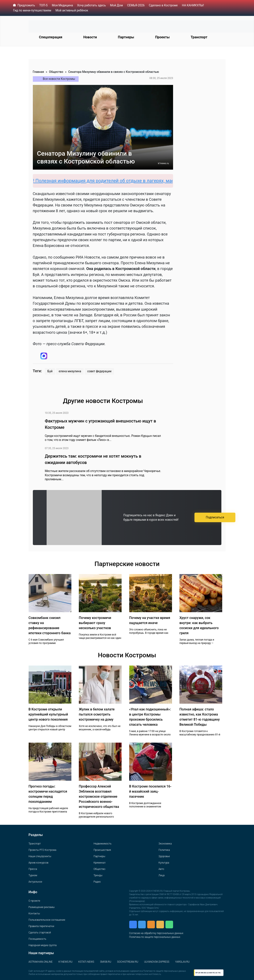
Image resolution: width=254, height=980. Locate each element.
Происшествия (102, 850)
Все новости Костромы (59, 79)
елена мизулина (70, 371)
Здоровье (164, 856)
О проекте (34, 901)
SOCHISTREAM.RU (128, 962)
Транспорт (199, 37)
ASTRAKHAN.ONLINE (41, 962)
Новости (90, 37)
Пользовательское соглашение (47, 920)
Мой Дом (117, 5)
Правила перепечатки (41, 926)
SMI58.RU (105, 962)
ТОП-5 (43, 5)
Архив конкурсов (39, 863)
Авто (161, 869)
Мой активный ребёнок (72, 10)
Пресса (33, 869)
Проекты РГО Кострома (42, 850)
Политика (164, 850)
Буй (50, 371)
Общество (56, 72)
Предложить (26, 5)
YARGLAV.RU (182, 962)
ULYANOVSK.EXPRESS (157, 962)
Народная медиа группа (43, 945)
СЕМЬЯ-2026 (136, 5)
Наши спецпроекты (40, 856)
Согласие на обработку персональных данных (156, 933)
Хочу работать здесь (91, 5)
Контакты (34, 914)
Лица (161, 875)
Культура (164, 863)
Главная (38, 72)
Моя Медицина (62, 5)
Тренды (98, 875)
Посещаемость (37, 939)
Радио (97, 882)
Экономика (165, 844)
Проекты (162, 37)
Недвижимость (102, 844)
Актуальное (35, 882)
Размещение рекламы (42, 907)
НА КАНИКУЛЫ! (193, 5)
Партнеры (126, 37)
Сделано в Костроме (163, 5)
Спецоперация (51, 37)
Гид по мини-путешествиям (32, 10)
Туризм (33, 875)
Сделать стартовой (40, 933)
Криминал (99, 863)
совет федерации (99, 371)
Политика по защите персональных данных (155, 937)
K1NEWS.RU (65, 962)
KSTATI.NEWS (86, 962)
